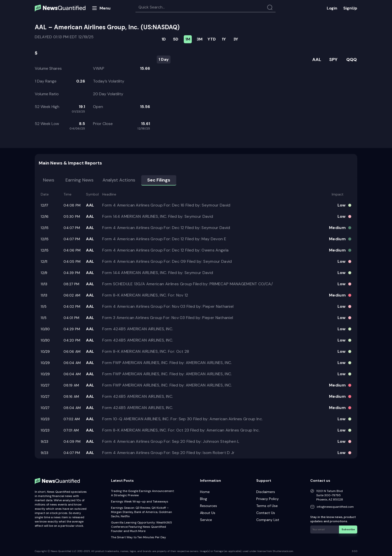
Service (206, 520)
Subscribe (348, 529)
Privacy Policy (267, 499)
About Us (208, 513)
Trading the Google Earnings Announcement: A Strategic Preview (143, 493)
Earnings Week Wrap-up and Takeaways (140, 501)
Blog (203, 499)
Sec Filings (159, 180)
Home (205, 492)
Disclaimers (266, 492)
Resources (208, 506)
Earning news (79, 180)
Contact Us (266, 513)
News (49, 180)
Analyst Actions (119, 180)
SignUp (350, 8)
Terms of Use (267, 506)
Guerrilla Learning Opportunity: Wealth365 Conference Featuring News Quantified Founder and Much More (141, 527)
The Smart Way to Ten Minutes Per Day (138, 537)
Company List (268, 520)
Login (332, 8)
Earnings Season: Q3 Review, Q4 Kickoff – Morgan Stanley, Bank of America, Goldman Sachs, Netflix (141, 512)
